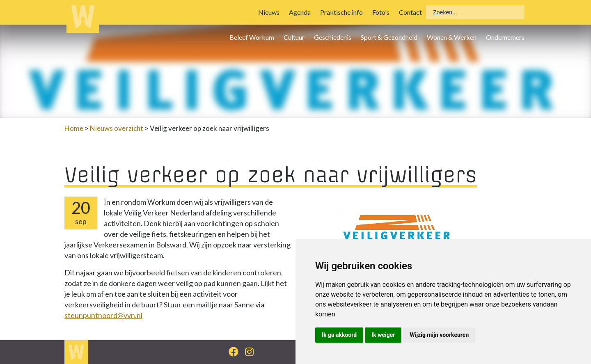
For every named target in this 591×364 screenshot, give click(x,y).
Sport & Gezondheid (389, 37)
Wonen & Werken (452, 37)
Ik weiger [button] (383, 335)
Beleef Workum (252, 37)
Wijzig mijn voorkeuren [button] (439, 335)
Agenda (300, 12)
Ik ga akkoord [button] (339, 335)
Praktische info (341, 12)
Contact (410, 12)
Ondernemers (505, 37)
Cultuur (294, 37)
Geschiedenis (333, 37)
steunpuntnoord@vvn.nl (103, 315)
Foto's (381, 12)
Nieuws (269, 12)
